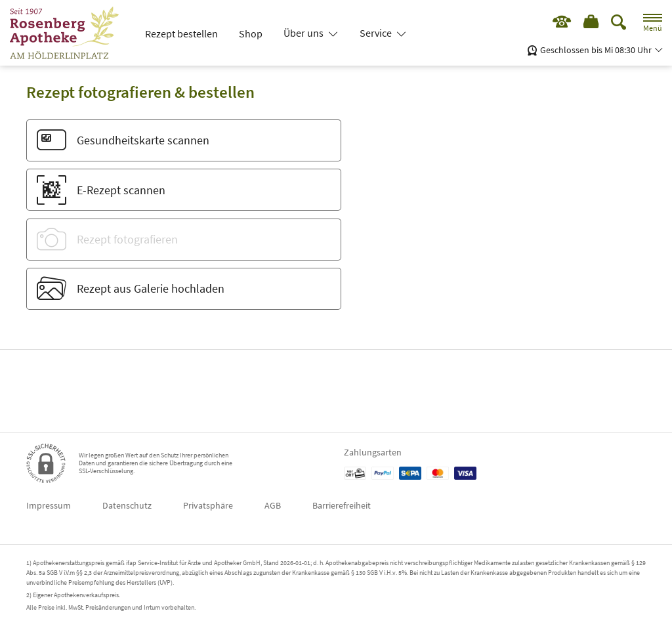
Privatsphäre (208, 505)
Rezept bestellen (181, 33)
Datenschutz (127, 505)
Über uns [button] (304, 33)
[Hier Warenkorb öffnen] (590, 23)
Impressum (49, 505)
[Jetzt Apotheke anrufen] (558, 23)
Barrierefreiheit (342, 505)
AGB (273, 505)
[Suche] (619, 23)
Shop (251, 33)
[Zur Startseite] (70, 33)
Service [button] (377, 33)
